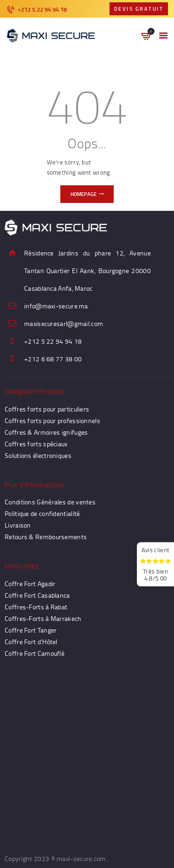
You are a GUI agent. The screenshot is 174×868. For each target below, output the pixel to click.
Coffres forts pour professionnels (52, 421)
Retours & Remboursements (46, 537)
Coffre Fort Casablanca (37, 595)
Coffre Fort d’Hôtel (31, 642)
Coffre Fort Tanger (31, 630)
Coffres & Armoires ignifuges (46, 432)
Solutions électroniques (38, 455)
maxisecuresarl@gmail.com (64, 323)
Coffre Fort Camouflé (35, 653)
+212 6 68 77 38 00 (53, 359)
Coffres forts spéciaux (36, 444)
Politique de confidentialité (42, 513)
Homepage (84, 194)
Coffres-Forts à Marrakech (43, 618)
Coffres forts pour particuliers (47, 409)
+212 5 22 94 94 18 (53, 341)
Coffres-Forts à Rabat (36, 607)
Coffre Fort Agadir (30, 584)
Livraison (18, 525)
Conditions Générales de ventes (50, 502)
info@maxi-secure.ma (56, 306)
